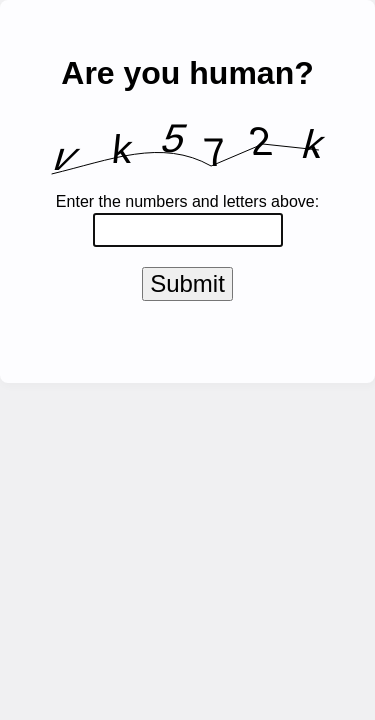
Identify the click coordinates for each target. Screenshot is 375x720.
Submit (187, 287)
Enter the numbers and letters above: (187, 201)
